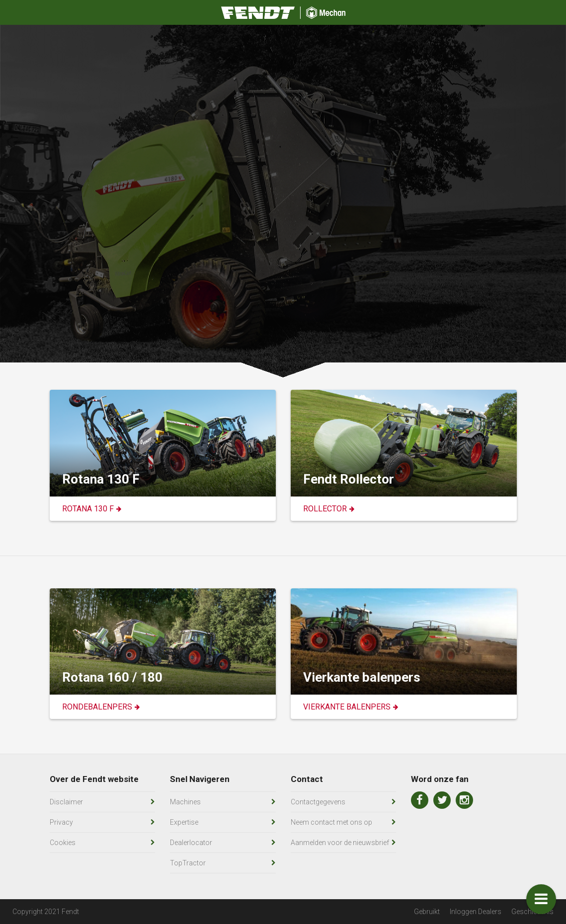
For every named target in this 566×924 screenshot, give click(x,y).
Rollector (325, 509)
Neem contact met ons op (331, 822)
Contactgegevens (318, 802)
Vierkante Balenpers (347, 707)
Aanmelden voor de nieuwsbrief (340, 843)
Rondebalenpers (97, 707)
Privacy (61, 822)
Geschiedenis (532, 912)
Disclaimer (66, 802)
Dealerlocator (191, 843)
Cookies (63, 843)
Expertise (184, 822)
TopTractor (188, 863)
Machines (185, 802)
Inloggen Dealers (476, 912)
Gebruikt (427, 912)
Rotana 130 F (88, 509)
